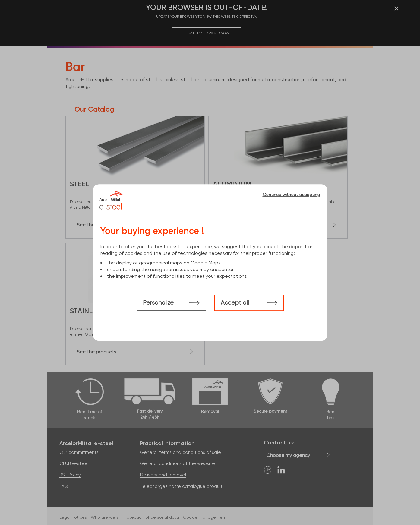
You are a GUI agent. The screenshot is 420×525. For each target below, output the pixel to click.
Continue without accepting (291, 195)
